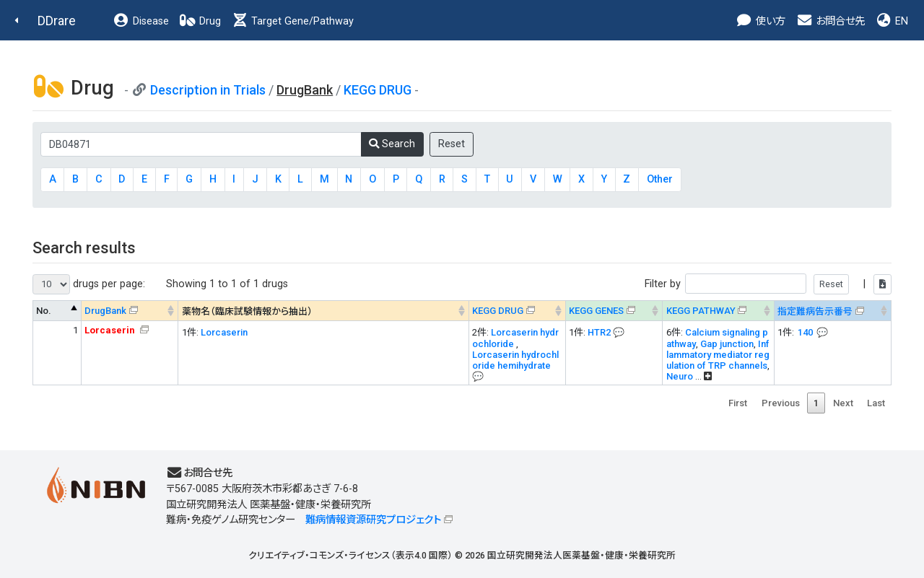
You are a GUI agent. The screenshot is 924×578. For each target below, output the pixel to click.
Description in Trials (208, 90)
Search (392, 144)
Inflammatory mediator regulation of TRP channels (718, 355)
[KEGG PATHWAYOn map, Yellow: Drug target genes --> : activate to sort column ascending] (718, 311)
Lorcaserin (224, 332)
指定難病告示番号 (815, 311)
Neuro (680, 376)
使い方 (760, 21)
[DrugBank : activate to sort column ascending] (130, 311)
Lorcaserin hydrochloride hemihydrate (515, 360)
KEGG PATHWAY (701, 311)
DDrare (57, 21)
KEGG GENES (596, 311)
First (738, 403)
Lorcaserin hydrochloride (515, 338)
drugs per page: (89, 284)
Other (660, 179)
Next (843, 403)
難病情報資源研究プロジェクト (373, 520)
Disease (141, 21)
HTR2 (599, 332)
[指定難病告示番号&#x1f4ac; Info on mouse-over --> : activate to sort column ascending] (832, 311)
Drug (200, 21)
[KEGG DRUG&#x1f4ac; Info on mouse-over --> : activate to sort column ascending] (517, 311)
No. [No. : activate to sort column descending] (44, 311)
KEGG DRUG (378, 90)
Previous (781, 403)
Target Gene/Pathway (292, 21)
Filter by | (768, 284)
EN (892, 21)
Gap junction (727, 344)
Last (876, 403)
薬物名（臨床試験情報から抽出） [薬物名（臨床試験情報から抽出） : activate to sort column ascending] (247, 311)
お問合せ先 (830, 21)
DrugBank (105, 311)
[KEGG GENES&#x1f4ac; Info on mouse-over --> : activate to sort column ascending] (614, 311)
